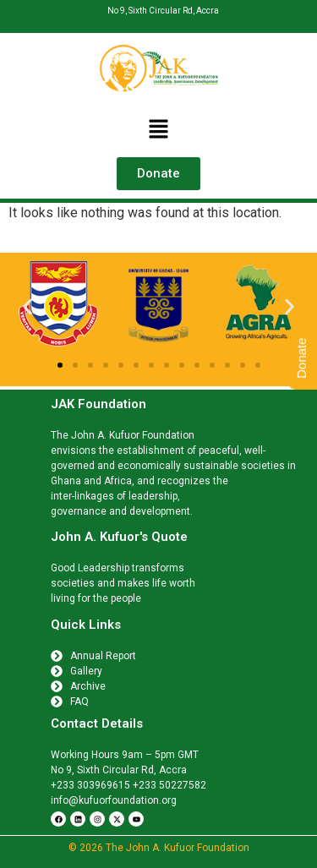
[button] (158, 130)
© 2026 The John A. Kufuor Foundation (159, 848)
